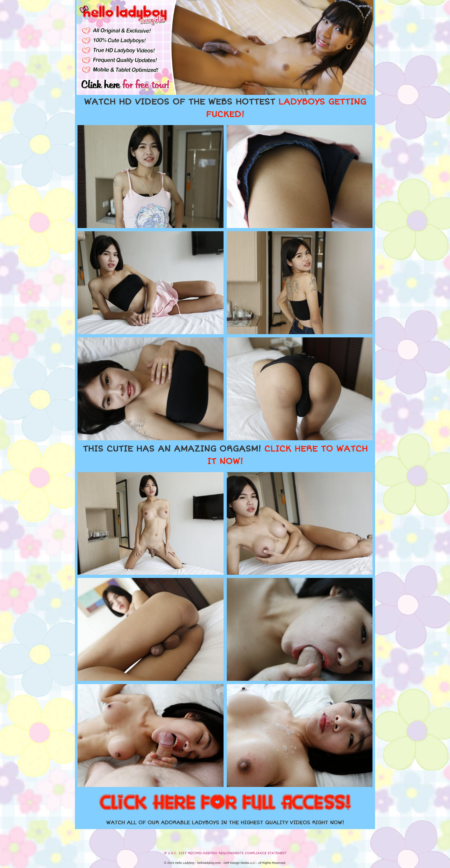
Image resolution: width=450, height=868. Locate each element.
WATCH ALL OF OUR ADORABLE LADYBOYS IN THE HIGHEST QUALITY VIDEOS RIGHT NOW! (225, 823)
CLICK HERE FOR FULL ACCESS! (225, 803)
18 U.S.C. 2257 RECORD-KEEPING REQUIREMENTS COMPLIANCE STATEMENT (225, 853)
